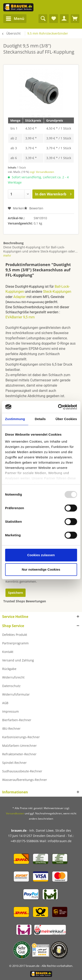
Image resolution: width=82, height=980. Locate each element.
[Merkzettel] (54, 19)
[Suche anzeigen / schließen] (43, 19)
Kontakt (8, 652)
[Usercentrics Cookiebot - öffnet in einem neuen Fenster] (58, 407)
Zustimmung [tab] (15, 419)
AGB (5, 703)
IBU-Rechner (11, 728)
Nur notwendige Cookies (41, 569)
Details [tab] (40, 419)
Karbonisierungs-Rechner (21, 737)
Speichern (16, 593)
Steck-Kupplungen (57, 292)
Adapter (19, 297)
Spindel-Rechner (14, 763)
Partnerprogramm (15, 643)
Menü (15, 18)
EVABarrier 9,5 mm (20, 317)
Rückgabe (9, 669)
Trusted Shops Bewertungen (25, 601)
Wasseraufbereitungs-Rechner (25, 780)
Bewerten (34, 208)
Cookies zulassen (41, 555)
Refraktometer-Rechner (19, 754)
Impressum (10, 711)
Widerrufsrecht (13, 677)
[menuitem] (15, 19)
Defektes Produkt (15, 635)
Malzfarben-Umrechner (19, 746)
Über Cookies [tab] (66, 419)
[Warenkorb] (75, 19)
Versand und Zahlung (18, 660)
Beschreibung (13, 243)
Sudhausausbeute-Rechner (22, 771)
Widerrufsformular (16, 694)
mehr (7, 255)
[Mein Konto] (64, 19)
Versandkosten (15, 813)
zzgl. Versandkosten (42, 172)
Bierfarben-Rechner (17, 720)
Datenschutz (11, 686)
